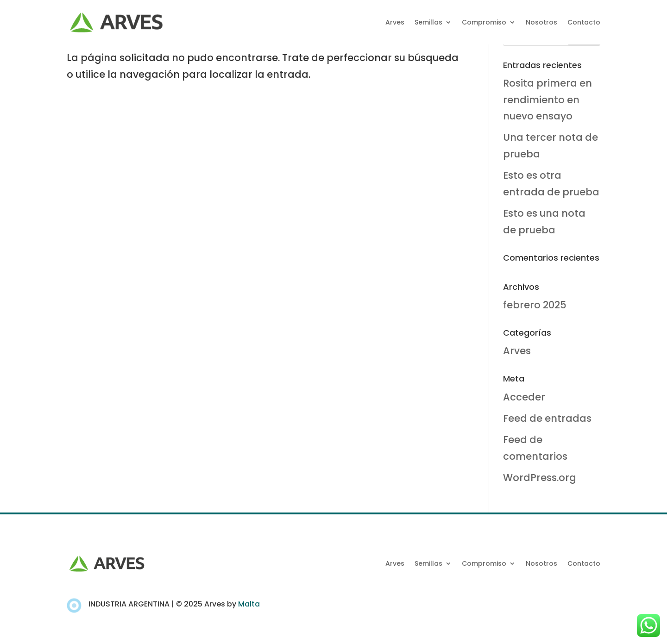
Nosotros (541, 22)
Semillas (428, 22)
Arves (395, 22)
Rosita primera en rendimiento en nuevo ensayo (547, 100)
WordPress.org (540, 478)
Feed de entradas (547, 418)
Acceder (524, 397)
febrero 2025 (535, 305)
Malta (249, 604)
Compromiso (484, 22)
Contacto (584, 22)
